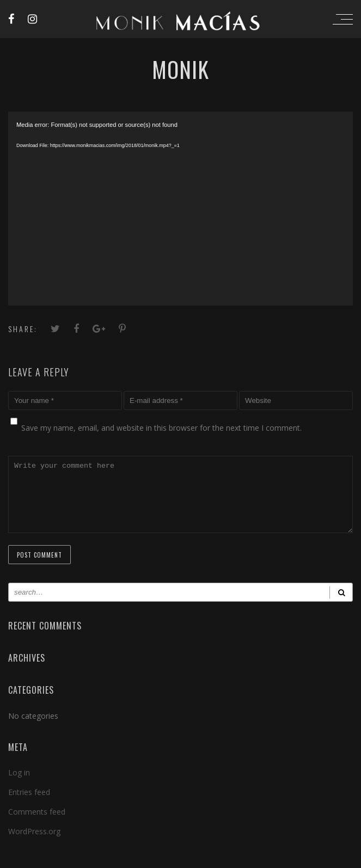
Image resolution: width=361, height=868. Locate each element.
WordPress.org (34, 844)
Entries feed (29, 805)
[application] (180, 209)
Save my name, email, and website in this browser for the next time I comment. (161, 428)
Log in (19, 786)
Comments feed (37, 825)
